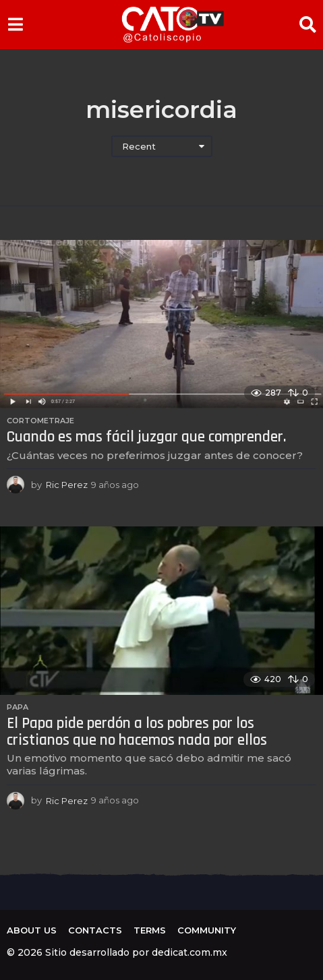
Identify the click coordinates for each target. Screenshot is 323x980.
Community (207, 930)
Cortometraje (40, 421)
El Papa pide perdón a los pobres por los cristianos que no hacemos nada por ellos (137, 732)
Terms (150, 930)
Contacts (95, 930)
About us (32, 930)
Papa (18, 707)
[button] (15, 24)
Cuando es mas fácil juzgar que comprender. (146, 437)
